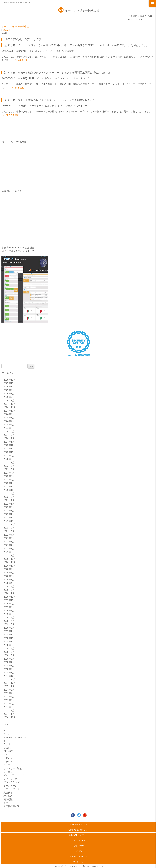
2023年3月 (9, 476)
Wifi (5, 755)
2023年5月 (9, 469)
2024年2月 (9, 438)
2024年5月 (9, 428)
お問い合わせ (79, 846)
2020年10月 (10, 566)
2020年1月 (9, 593)
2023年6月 (9, 466)
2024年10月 (10, 411)
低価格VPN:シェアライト (79, 835)
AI (30, 51)
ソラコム (8, 772)
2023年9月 (9, 456)
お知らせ (37, 51)
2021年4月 (9, 545)
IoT (5, 741)
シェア (69, 78)
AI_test (7, 734)
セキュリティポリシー (79, 856)
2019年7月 (9, 611)
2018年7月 (9, 652)
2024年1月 (9, 442)
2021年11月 (10, 521)
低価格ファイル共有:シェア (79, 830)
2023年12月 (10, 445)
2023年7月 (9, 462)
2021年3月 (9, 549)
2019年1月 (9, 631)
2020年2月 (9, 590)
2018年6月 (9, 655)
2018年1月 (9, 673)
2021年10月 (10, 524)
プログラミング (11, 782)
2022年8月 (9, 497)
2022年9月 (9, 493)
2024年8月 (9, 418)
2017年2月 (9, 710)
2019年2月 (9, 628)
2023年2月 (9, 480)
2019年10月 (10, 600)
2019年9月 (9, 604)
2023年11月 (10, 449)
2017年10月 (10, 683)
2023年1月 (9, 483)
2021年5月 (9, 542)
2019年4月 (9, 621)
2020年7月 (9, 573)
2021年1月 (9, 555)
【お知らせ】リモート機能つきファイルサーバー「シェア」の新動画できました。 (50, 100)
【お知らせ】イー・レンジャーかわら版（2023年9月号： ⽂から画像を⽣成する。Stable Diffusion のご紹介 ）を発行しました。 (77, 45)
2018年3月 (9, 666)
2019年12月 (10, 597)
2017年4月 (9, 704)
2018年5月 (9, 659)
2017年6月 (9, 697)
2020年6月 (9, 576)
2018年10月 (10, 642)
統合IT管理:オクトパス (79, 825)
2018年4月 (9, 662)
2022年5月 (9, 507)
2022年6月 (9, 504)
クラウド (60, 78)
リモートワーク (82, 78)
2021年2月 (9, 552)
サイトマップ (79, 862)
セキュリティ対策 (13, 768)
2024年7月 (9, 421)
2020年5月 (9, 580)
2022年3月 (9, 511)
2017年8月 (9, 690)
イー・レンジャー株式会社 (82, 10)
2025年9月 (9, 390)
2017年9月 (9, 686)
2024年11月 (10, 407)
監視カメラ (9, 803)
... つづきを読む (20, 60)
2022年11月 (10, 487)
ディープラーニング (53, 51)
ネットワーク (10, 779)
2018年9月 (9, 645)
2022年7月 (9, 500)
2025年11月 (10, 383)
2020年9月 (9, 569)
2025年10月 (10, 387)
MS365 (7, 748)
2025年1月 (9, 400)
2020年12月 (10, 559)
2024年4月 (9, 431)
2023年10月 (10, 452)
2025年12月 (10, 380)
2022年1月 (9, 514)
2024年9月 (9, 414)
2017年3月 (9, 707)
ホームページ (10, 786)
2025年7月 (9, 397)
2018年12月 (10, 635)
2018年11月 (10, 638)
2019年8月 (9, 607)
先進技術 (69, 51)
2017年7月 (9, 693)
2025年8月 (9, 394)
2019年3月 (9, 624)
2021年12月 (10, 518)
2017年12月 (10, 676)
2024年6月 (9, 425)
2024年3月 (9, 435)
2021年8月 (9, 531)
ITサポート (38, 78)
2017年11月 (10, 679)
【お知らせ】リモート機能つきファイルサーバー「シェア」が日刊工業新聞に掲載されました (57, 73)
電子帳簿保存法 (11, 806)
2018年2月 (9, 669)
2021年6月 (9, 538)
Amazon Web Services (15, 737)
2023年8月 (9, 459)
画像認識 (8, 799)
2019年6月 (9, 614)
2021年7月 (9, 535)
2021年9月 (9, 528)
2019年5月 (9, 617)
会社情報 (79, 851)
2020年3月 (9, 586)
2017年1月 (9, 714)
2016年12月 (10, 717)
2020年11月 (10, 562)
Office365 (8, 751)
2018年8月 (9, 648)
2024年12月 (10, 404)
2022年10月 (10, 490)
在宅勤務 (8, 796)
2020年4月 (9, 583)
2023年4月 (9, 473)
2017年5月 (9, 700)
